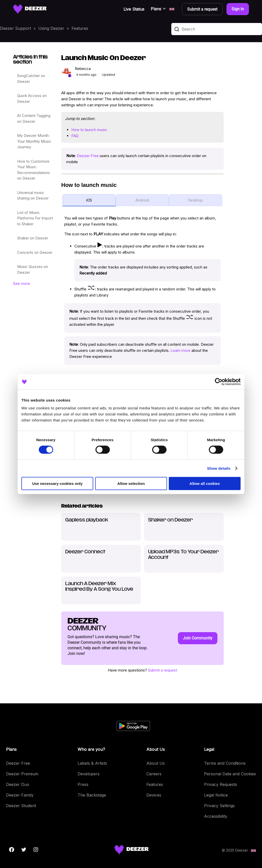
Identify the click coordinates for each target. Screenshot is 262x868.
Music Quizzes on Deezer (32, 269)
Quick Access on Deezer (32, 98)
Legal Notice (216, 795)
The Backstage (92, 795)
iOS (89, 200)
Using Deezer (51, 28)
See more (22, 283)
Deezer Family (20, 795)
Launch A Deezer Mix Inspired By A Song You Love (99, 587)
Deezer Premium (22, 774)
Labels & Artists (92, 763)
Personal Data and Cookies (230, 774)
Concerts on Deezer (35, 252)
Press (83, 784)
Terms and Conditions (225, 763)
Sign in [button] (238, 9)
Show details (219, 468)
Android (142, 200)
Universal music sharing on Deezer (33, 195)
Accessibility (216, 816)
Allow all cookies (205, 483)
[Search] (217, 29)
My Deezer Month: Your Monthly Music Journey (34, 141)
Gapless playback (87, 520)
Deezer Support (15, 28)
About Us (156, 763)
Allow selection (131, 483)
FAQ (75, 136)
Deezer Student (21, 806)
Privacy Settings (219, 806)
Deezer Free (88, 156)
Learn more (181, 350)
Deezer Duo (18, 784)
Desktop (195, 200)
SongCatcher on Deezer (31, 79)
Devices (154, 795)
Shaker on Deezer (33, 238)
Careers (154, 774)
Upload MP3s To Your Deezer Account (183, 555)
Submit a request (162, 670)
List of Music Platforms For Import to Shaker (35, 218)
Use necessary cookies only (57, 483)
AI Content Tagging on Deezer (34, 118)
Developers (89, 774)
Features (80, 28)
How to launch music (89, 130)
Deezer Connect (85, 552)
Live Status (134, 9)
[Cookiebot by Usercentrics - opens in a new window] (219, 382)
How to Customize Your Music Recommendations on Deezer (34, 170)
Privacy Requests (221, 784)
